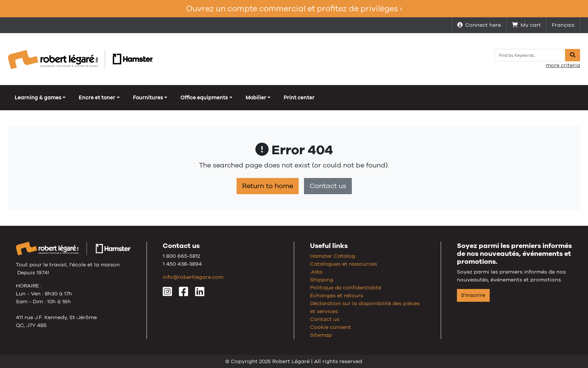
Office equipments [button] (204, 97)
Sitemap (321, 335)
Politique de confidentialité (346, 287)
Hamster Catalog (333, 256)
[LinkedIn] (200, 293)
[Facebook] (184, 293)
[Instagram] (167, 293)
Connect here (479, 25)
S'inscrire (473, 295)
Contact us (328, 186)
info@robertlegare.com (193, 277)
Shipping (322, 280)
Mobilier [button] (256, 97)
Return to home (268, 186)
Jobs (316, 272)
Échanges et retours (337, 295)
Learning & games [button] (38, 97)
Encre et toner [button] (97, 97)
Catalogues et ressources (344, 264)
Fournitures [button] (148, 97)
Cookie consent (331, 327)
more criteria (563, 65)
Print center (299, 97)
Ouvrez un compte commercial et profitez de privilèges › (294, 8)
